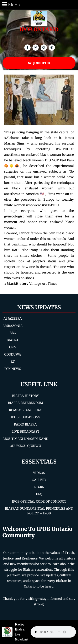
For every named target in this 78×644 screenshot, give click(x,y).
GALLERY (39, 480)
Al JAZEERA (13, 318)
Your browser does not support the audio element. (53, 632)
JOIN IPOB (39, 63)
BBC (13, 333)
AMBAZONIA (13, 326)
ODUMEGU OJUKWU (25, 446)
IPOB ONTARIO (39, 29)
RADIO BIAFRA (25, 424)
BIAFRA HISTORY (25, 396)
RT (13, 361)
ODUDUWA (13, 354)
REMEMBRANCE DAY (25, 410)
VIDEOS (39, 473)
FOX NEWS (13, 369)
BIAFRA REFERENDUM (25, 403)
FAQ (39, 494)
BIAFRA (13, 340)
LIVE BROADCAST (25, 431)
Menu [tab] (11, 4)
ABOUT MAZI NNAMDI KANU (25, 439)
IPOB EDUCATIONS (25, 417)
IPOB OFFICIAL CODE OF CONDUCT (39, 501)
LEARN (39, 487)
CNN (13, 347)
